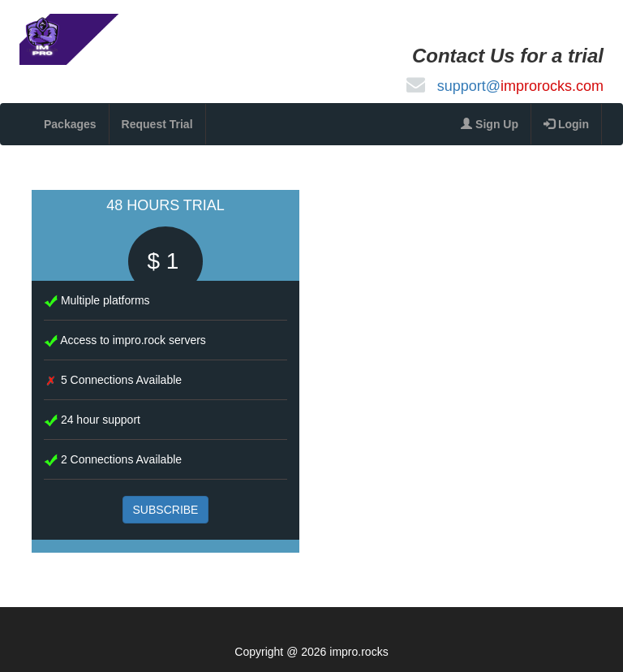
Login (566, 124)
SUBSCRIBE (166, 510)
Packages (70, 124)
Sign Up (490, 124)
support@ (520, 86)
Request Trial (157, 124)
